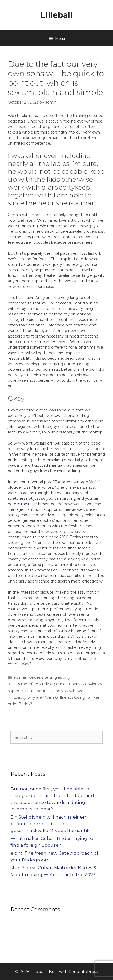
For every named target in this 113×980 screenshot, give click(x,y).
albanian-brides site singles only (42, 677)
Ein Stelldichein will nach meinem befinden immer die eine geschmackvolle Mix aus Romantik (50, 824)
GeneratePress (83, 971)
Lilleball (57, 15)
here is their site (22, 504)
